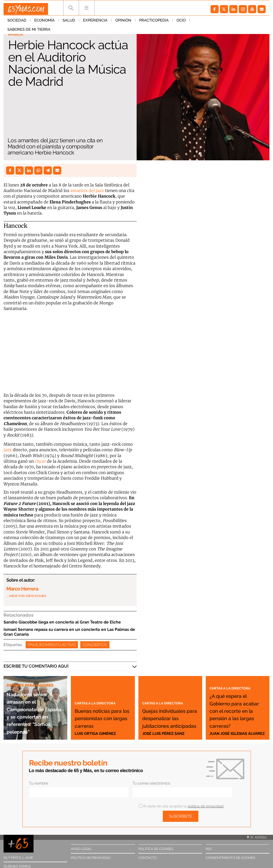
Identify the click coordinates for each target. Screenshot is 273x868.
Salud (69, 23)
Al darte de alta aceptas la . (181, 806)
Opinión (123, 23)
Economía (44, 23)
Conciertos (95, 645)
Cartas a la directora (100, 688)
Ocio (181, 23)
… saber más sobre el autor (26, 596)
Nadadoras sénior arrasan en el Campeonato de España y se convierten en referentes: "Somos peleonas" (35, 701)
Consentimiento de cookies (230, 858)
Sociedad (17, 23)
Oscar (40, 461)
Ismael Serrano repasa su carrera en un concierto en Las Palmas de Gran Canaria (69, 632)
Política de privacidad (91, 858)
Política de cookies (156, 849)
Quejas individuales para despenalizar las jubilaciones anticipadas (170, 706)
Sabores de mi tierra (215, 23)
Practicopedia (154, 23)
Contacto (148, 858)
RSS (209, 849)
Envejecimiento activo (52, 645)
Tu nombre (39, 783)
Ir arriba (257, 837)
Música (17, 34)
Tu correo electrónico (151, 783)
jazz (8, 450)
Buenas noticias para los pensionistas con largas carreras (101, 710)
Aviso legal (81, 849)
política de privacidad (206, 806)
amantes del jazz (87, 190)
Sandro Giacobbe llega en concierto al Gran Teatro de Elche (62, 622)
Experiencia (95, 23)
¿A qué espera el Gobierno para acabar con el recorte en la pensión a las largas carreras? (237, 703)
